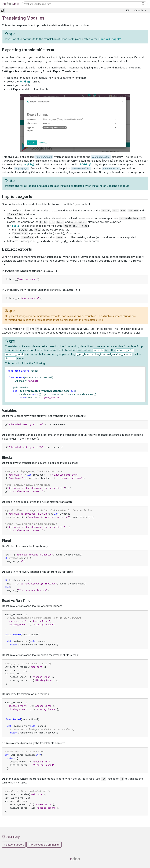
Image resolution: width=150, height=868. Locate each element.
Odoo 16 (139, 10)
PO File (24, 82)
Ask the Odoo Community (44, 845)
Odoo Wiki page (108, 39)
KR (128, 10)
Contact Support (14, 845)
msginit (27, 164)
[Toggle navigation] (2, 10)
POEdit (84, 164)
